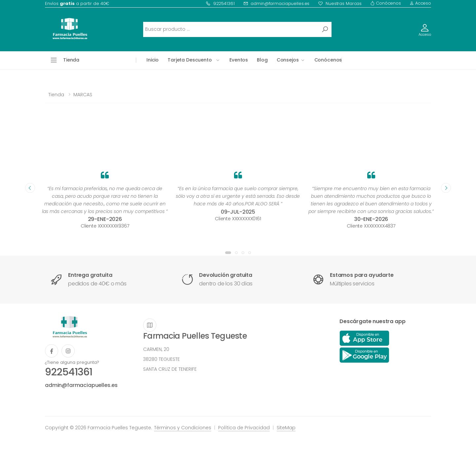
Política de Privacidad (244, 428)
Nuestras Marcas (340, 3)
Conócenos (386, 3)
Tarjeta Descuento (190, 60)
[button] (228, 253)
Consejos (288, 60)
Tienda (56, 95)
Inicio (153, 60)
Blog (262, 60)
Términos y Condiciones (183, 428)
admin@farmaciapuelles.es (277, 3)
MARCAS (83, 95)
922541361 (220, 3)
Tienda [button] (71, 60)
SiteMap (286, 428)
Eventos (239, 60)
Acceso (420, 3)
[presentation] (30, 188)
